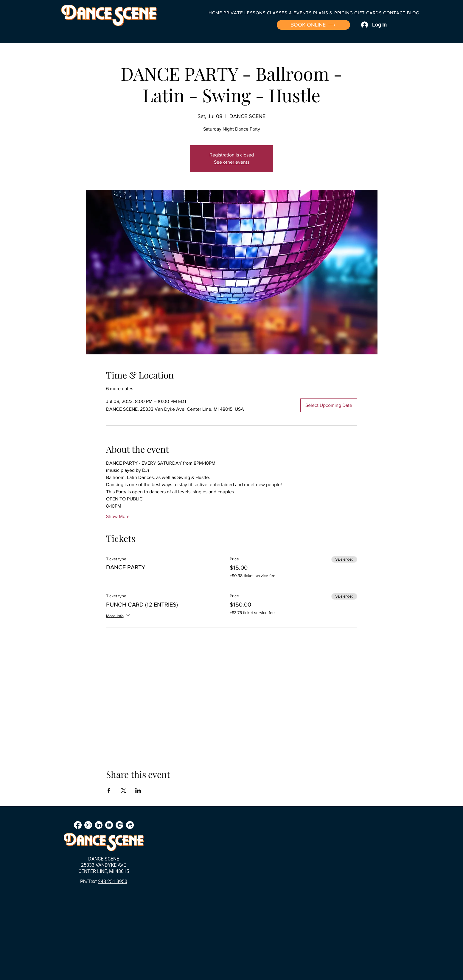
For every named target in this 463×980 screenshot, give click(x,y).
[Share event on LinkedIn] (138, 790)
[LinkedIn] (99, 825)
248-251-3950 (113, 881)
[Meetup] (130, 825)
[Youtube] (109, 825)
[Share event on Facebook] (109, 790)
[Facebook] (78, 825)
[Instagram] (88, 825)
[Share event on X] (123, 790)
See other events (232, 162)
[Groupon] (119, 825)
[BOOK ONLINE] (313, 25)
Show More (118, 516)
